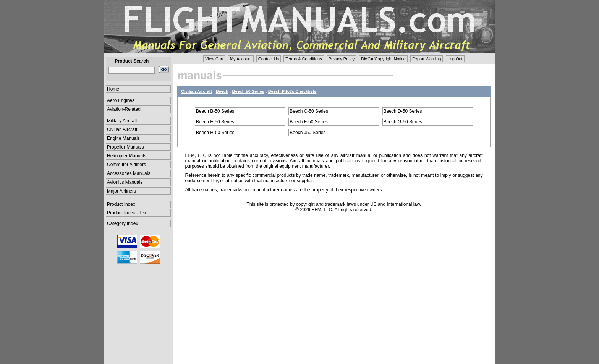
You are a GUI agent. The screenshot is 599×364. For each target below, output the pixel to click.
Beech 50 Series (248, 91)
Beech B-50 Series (215, 111)
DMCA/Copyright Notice (383, 59)
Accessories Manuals (129, 173)
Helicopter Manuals (127, 156)
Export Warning (427, 59)
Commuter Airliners (126, 165)
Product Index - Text (127, 213)
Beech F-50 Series (308, 122)
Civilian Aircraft (122, 129)
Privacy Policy (342, 59)
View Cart (214, 59)
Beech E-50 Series (215, 122)
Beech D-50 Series (403, 111)
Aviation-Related (124, 109)
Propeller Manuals (125, 147)
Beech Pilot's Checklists (292, 91)
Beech (222, 91)
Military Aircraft (122, 121)
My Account (241, 59)
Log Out (455, 59)
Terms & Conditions (304, 59)
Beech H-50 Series (215, 133)
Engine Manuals (123, 138)
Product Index (121, 204)
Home (113, 89)
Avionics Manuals (125, 182)
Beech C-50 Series (309, 111)
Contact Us (269, 59)
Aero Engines (121, 100)
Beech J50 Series (308, 133)
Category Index (122, 223)
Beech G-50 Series (403, 122)
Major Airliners (121, 191)
